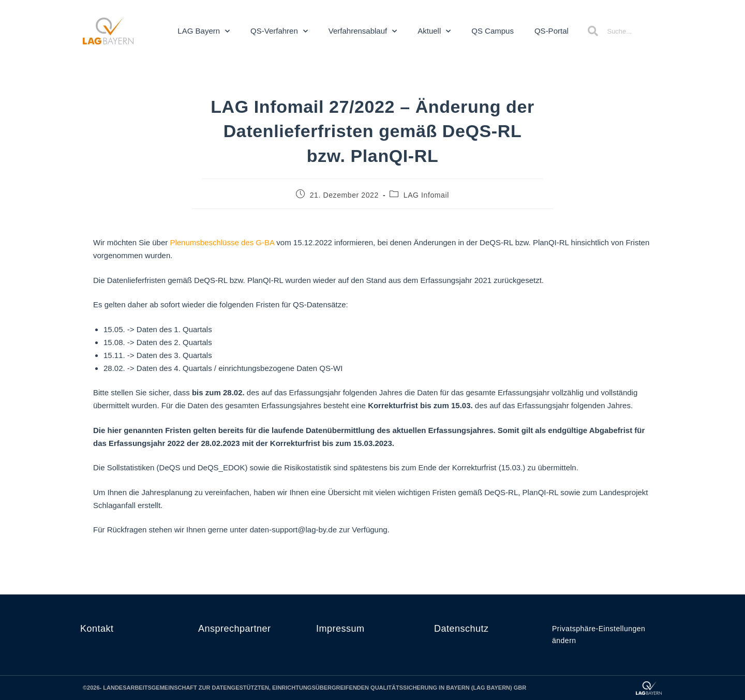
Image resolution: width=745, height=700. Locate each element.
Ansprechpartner (235, 629)
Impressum (340, 629)
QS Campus (493, 31)
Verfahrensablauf (363, 31)
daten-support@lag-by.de (293, 530)
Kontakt (97, 629)
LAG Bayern (204, 31)
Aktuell (434, 31)
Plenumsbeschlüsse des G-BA (222, 242)
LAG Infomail (426, 195)
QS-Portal (552, 31)
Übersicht (344, 492)
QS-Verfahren (279, 31)
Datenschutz (461, 629)
